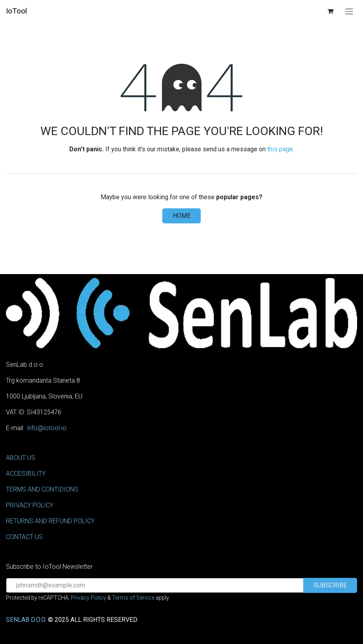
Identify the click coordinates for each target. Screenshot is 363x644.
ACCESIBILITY (26, 473)
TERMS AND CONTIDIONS (42, 489)
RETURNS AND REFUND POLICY (50, 521)
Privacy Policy (88, 598)
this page (280, 149)
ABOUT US (21, 458)
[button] (330, 585)
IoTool (16, 11)
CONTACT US (24, 537)
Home (181, 216)
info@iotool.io (47, 428)
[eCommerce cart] (330, 11)
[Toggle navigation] (349, 11)
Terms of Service (133, 598)
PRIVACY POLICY (30, 505)
